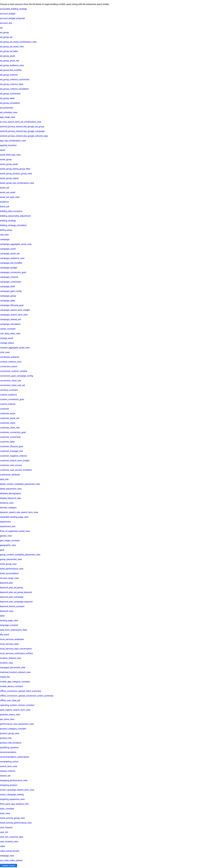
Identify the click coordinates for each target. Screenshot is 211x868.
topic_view (5, 813)
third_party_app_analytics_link (14, 804)
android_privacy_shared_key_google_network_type (24, 136)
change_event (7, 338)
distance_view (7, 503)
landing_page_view (9, 620)
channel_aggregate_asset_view (15, 348)
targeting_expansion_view (12, 799)
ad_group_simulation (10, 103)
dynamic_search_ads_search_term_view (19, 512)
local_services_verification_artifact (16, 653)
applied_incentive (8, 145)
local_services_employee (12, 639)
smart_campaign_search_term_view (17, 790)
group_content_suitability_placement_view (20, 555)
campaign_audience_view (12, 258)
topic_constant (7, 809)
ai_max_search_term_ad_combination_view (21, 122)
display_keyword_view (10, 498)
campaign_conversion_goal (13, 272)
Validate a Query (9, 866)
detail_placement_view (11, 489)
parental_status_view (10, 715)
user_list (4, 832)
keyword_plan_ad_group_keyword (16, 592)
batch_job (5, 207)
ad (1, 28)
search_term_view (9, 766)
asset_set (5, 188)
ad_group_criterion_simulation (14, 89)
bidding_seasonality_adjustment (15, 216)
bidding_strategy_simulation (13, 225)
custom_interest (8, 404)
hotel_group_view (8, 564)
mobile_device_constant (12, 686)
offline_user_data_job (10, 700)
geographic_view (8, 545)
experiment (5, 522)
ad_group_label (7, 98)
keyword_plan (7, 583)
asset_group (6, 159)
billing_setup (6, 230)
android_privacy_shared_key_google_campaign (22, 131)
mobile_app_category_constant (15, 682)
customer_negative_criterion (14, 456)
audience (4, 202)
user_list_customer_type (12, 837)
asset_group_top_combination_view (17, 183)
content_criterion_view (11, 362)
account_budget (8, 14)
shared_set (5, 776)
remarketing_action (9, 762)
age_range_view (8, 117)
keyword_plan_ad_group (11, 588)
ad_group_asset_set (9, 61)
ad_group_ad (6, 37)
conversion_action (9, 366)
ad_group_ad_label (9, 51)
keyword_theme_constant (12, 606)
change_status (7, 343)
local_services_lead (9, 644)
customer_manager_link (11, 451)
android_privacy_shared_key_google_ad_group (22, 127)
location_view (7, 663)
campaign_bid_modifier (11, 263)
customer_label (7, 442)
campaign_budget (9, 268)
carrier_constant (8, 329)
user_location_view (9, 842)
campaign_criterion (9, 277)
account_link (6, 23)
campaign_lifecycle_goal (12, 305)
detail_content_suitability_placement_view (20, 484)
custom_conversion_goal (12, 399)
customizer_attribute (10, 475)
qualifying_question (9, 748)
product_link (6, 738)
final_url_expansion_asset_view (15, 531)
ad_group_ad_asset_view (12, 47)
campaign (5, 239)
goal (2, 550)
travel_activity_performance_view (16, 823)
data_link (4, 479)
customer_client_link (10, 428)
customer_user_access (11, 465)
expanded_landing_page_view (14, 517)
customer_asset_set (10, 418)
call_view (4, 235)
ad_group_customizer (10, 94)
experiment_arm (8, 526)
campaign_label (8, 301)
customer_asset (8, 414)
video (3, 846)
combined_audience (10, 357)
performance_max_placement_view (17, 724)
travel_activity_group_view (12, 818)
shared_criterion (8, 771)
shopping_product (9, 785)
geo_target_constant (10, 541)
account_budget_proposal (12, 18)
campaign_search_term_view (14, 315)
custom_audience (8, 395)
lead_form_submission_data (13, 630)
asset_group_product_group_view (16, 174)
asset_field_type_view (10, 155)
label (2, 616)
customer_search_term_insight (15, 461)
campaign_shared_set (10, 319)
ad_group (4, 32)
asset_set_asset (8, 192)
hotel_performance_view (12, 569)
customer (5, 409)
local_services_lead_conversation (16, 649)
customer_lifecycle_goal (12, 446)
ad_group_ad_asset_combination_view (18, 42)
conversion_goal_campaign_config (16, 376)
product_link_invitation (11, 743)
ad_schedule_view (9, 112)
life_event (5, 635)
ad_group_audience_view (12, 65)
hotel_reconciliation (9, 573)
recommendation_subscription (15, 757)
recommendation (8, 752)
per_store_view (7, 719)
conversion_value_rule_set (13, 385)
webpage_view (7, 856)
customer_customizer (10, 437)
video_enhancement (10, 851)
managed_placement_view (13, 668)
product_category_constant (13, 729)
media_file (5, 677)
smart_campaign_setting (12, 795)
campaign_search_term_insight (15, 310)
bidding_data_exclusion (11, 211)
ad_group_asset (8, 56)
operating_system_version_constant (17, 705)
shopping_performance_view (14, 780)
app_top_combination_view (13, 141)
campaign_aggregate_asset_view (16, 244)
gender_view (6, 536)
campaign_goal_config (11, 291)
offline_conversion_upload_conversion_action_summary (27, 696)
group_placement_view (11, 559)
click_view (5, 352)
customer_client (8, 423)
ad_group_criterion (9, 75)
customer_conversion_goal (13, 432)
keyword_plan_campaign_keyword (16, 602)
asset (3, 150)
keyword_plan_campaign (12, 597)
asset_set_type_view (10, 197)
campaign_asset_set (10, 254)
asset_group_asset (9, 164)
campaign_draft (7, 286)
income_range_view (9, 578)
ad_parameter (7, 108)
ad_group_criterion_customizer (15, 80)
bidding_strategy (8, 221)
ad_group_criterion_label (12, 84)
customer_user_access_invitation (16, 470)
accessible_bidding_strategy (13, 9)
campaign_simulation (10, 324)
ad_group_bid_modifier (11, 70)
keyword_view (7, 611)
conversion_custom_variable (14, 371)
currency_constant (9, 390)
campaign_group (8, 296)
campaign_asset (8, 249)
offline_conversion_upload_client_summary (21, 691)
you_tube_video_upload (11, 860)
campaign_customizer (11, 282)
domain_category (8, 508)
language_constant (9, 625)
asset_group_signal (9, 178)
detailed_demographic (11, 493)
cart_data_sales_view (10, 334)
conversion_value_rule (11, 381)
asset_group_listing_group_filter (15, 169)
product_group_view (10, 733)
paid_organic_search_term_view (15, 710)
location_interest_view (11, 658)
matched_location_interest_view (15, 672)
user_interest (6, 827)
